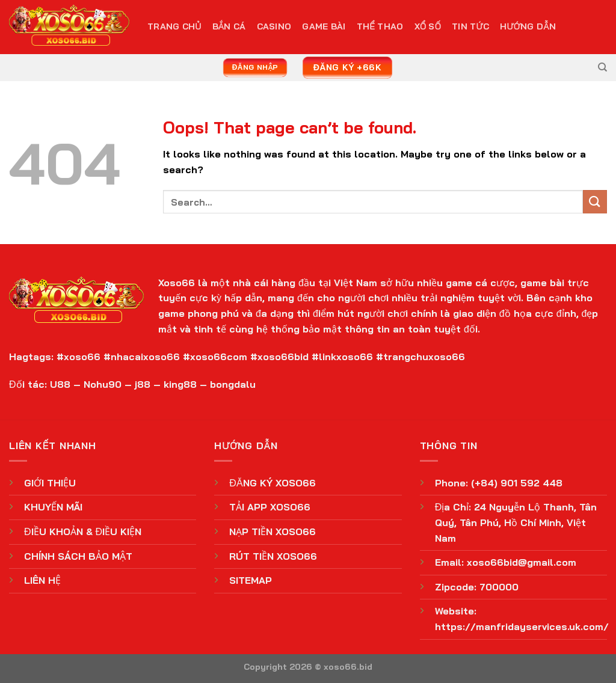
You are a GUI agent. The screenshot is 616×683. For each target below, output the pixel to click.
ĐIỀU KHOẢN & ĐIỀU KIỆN (83, 531)
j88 (143, 384)
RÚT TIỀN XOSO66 (273, 556)
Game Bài (324, 26)
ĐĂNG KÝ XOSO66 (272, 483)
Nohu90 (103, 384)
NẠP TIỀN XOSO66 (273, 531)
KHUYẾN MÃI (53, 507)
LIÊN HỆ (42, 580)
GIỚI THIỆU (50, 483)
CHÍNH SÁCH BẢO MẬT (78, 556)
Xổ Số (428, 26)
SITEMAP (251, 580)
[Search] (602, 67)
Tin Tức (470, 26)
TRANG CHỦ (174, 26)
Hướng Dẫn (528, 26)
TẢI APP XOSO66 (270, 507)
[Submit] (595, 202)
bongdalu (233, 384)
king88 (180, 384)
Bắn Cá (229, 26)
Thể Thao (380, 26)
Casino (274, 26)
